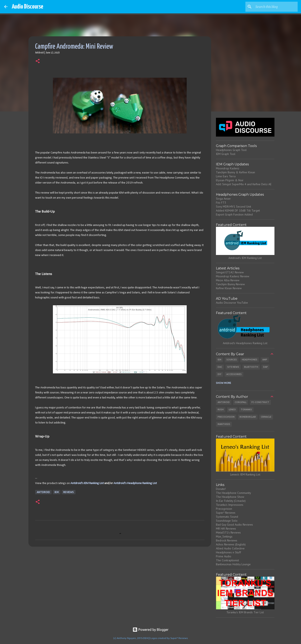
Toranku (246, 409)
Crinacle (266, 417)
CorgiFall (241, 402)
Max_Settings (224, 536)
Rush (221, 409)
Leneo (232, 409)
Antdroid (43, 492)
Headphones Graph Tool (231, 150)
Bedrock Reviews (227, 540)
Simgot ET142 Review (230, 272)
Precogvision (226, 417)
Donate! (221, 489)
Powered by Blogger (150, 630)
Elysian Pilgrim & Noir (230, 180)
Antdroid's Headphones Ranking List (245, 343)
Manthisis (224, 424)
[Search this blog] (276, 7)
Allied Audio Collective (230, 548)
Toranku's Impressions (230, 505)
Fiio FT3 (221, 203)
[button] (38, 61)
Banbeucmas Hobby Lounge (233, 564)
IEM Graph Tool (226, 154)
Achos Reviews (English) (231, 544)
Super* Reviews (226, 513)
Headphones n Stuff (228, 552)
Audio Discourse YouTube (232, 303)
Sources (232, 360)
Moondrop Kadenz (228, 168)
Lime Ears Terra (226, 176)
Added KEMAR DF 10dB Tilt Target (238, 210)
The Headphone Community (233, 493)
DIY (219, 374)
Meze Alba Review (228, 280)
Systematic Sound (227, 517)
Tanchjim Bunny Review (230, 284)
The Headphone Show (230, 497)
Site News (233, 367)
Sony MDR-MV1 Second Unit (233, 207)
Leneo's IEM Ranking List (245, 474)
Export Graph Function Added (234, 214)
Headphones (250, 360)
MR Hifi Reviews (226, 529)
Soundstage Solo (227, 521)
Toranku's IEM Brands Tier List (245, 612)
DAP (265, 367)
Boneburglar (248, 417)
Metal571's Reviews (228, 532)
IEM (57, 492)
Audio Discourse (27, 7)
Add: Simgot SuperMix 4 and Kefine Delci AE (244, 184)
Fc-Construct (260, 402)
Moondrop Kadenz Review (233, 276)
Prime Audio (224, 556)
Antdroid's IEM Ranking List (87, 483)
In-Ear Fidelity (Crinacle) (231, 501)
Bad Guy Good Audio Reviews (234, 525)
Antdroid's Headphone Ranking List (135, 483)
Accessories (234, 374)
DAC (220, 367)
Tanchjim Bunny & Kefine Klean (235, 172)
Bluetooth (251, 367)
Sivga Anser (223, 199)
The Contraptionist (227, 560)
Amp (265, 360)
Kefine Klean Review (229, 288)
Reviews (69, 492)
